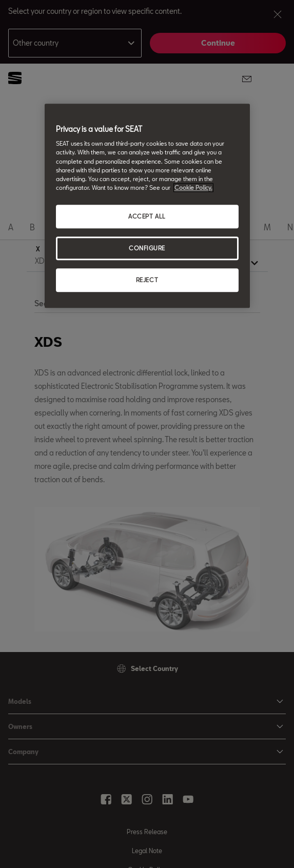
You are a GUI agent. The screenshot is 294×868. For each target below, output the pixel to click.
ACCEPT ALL (147, 216)
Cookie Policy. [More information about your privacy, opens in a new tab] (193, 188)
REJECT (147, 280)
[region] (147, 206)
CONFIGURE (147, 248)
